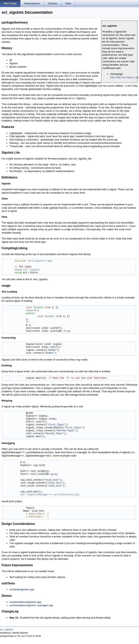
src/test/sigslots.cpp (22, 589)
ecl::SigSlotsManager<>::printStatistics (48, 495)
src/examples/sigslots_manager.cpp (31, 605)
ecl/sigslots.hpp (40, 261)
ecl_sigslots (7, 629)
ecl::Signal (31, 270)
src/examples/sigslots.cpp (25, 602)
